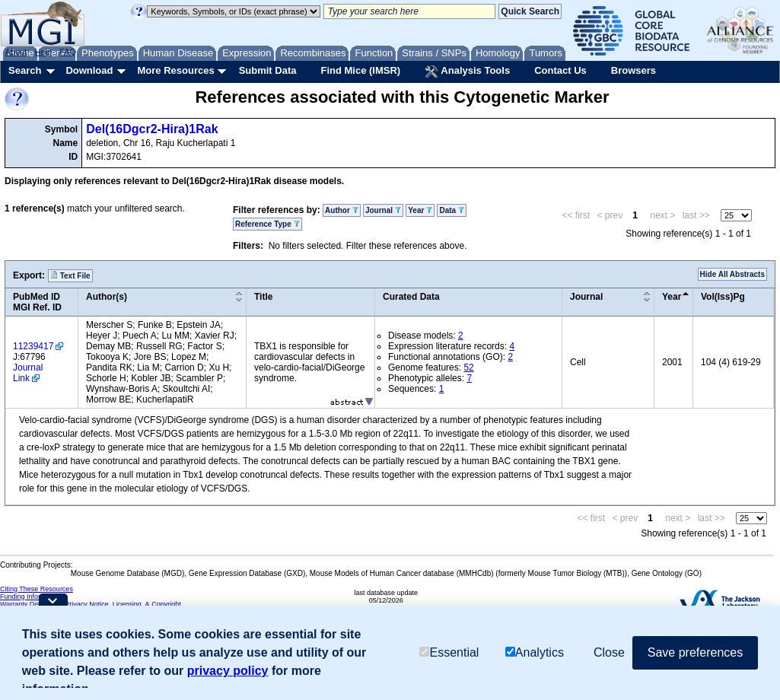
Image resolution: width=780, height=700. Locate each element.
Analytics (535, 652)
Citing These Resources (37, 589)
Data (451, 210)
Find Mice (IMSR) (360, 70)
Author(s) (107, 297)
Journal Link (28, 373)
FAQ (68, 52)
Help (43, 52)
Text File (70, 275)
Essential (449, 652)
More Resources (175, 70)
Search (25, 70)
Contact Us (560, 70)
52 (468, 367)
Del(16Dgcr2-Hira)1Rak (152, 129)
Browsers (634, 70)
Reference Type (267, 224)
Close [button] (609, 652)
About (16, 52)
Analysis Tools (467, 72)
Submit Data (268, 70)
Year (420, 210)
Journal (383, 210)
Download (89, 70)
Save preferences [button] (695, 652)
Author (342, 210)
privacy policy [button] (228, 671)
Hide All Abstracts (732, 274)
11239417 (33, 346)
